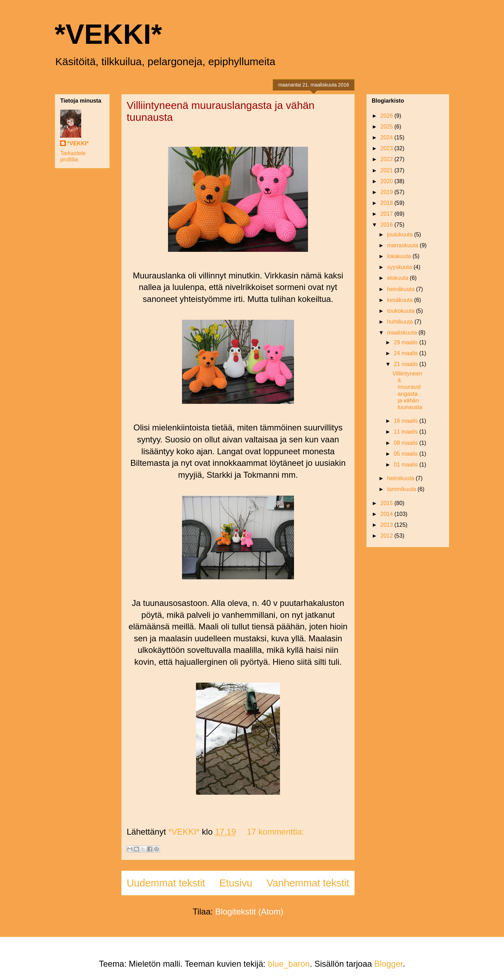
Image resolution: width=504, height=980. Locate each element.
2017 (387, 214)
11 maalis (407, 432)
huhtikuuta (401, 322)
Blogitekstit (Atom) (249, 912)
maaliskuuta (403, 333)
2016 (387, 225)
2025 (387, 127)
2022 (387, 159)
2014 (387, 514)
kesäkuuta (401, 300)
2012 (387, 536)
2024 (387, 137)
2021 (387, 170)
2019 (387, 192)
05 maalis (407, 454)
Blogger (388, 964)
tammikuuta (402, 489)
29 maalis (407, 342)
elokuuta (398, 278)
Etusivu (236, 883)
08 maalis (407, 443)
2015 (387, 503)
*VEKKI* (108, 34)
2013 (387, 525)
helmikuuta (401, 478)
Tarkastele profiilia (73, 156)
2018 (387, 203)
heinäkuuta (402, 289)
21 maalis (407, 364)
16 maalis (407, 421)
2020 (387, 181)
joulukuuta (401, 234)
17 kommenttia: (275, 832)
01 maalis (407, 465)
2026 (387, 116)
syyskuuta (400, 267)
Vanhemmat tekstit (308, 883)
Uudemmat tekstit (166, 883)
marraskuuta (403, 245)
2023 (387, 148)
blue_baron (289, 964)
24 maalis (407, 353)
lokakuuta (400, 256)
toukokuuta (402, 311)
